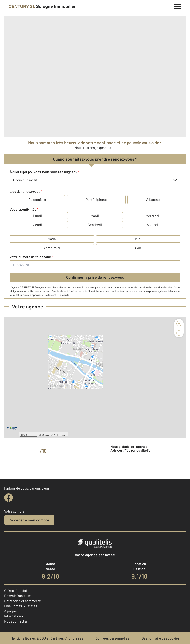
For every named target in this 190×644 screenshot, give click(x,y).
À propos (11, 611)
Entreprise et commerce (23, 601)
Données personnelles (112, 638)
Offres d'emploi (16, 590)
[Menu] (178, 6)
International (14, 616)
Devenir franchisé (18, 596)
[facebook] (9, 498)
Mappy (45, 435)
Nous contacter (16, 621)
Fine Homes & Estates (21, 606)
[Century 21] (42, 6)
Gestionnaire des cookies (161, 638)
